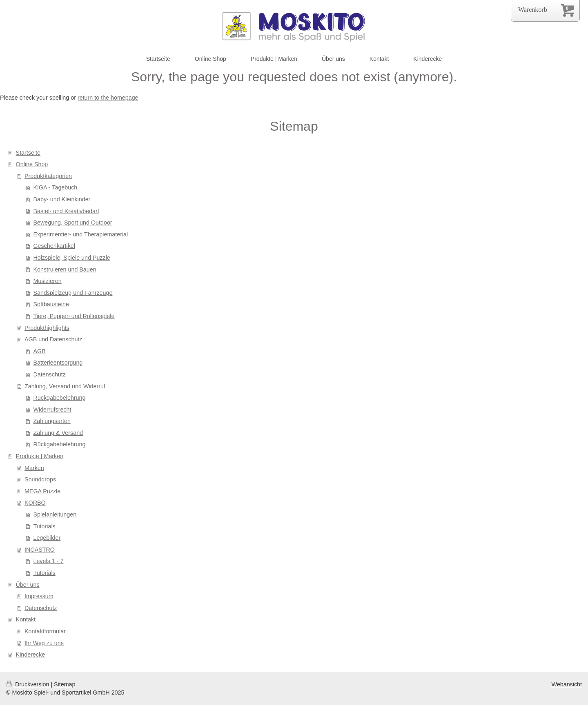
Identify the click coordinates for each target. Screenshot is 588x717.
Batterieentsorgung (58, 363)
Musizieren (47, 281)
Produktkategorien (48, 176)
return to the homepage (108, 98)
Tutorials (44, 526)
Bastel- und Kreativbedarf (66, 211)
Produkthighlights (47, 328)
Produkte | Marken (40, 456)
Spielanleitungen (55, 514)
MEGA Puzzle (42, 491)
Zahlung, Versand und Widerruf (65, 386)
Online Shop (32, 164)
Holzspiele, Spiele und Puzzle (71, 258)
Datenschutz (49, 374)
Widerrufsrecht (52, 410)
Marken (34, 468)
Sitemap (65, 684)
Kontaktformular (45, 631)
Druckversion (28, 684)
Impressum (39, 596)
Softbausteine (51, 304)
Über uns (28, 585)
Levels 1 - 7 (48, 561)
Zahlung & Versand (58, 433)
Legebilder (47, 538)
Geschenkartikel (54, 246)
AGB (39, 351)
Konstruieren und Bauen (65, 269)
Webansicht (567, 684)
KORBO (35, 503)
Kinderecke (31, 655)
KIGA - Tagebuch (55, 187)
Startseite (28, 153)
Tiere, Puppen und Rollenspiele (74, 316)
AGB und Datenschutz (53, 339)
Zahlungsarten (52, 421)
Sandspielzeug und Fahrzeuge (73, 293)
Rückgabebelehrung (59, 398)
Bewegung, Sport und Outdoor (72, 223)
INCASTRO (40, 550)
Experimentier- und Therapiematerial (80, 234)
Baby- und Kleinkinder (62, 199)
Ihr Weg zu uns (44, 643)
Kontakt (26, 619)
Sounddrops (40, 479)
